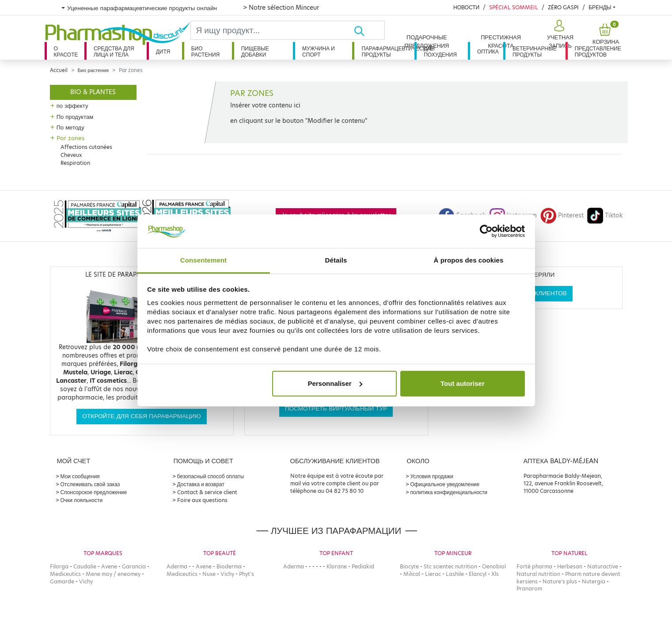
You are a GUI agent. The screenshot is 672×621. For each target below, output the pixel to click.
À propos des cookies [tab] (469, 260)
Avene (109, 566)
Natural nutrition (538, 574)
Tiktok (605, 215)
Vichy (86, 581)
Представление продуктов (598, 51)
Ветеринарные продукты (535, 51)
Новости (466, 7)
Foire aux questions (202, 500)
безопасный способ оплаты (211, 476)
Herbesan (570, 566)
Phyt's (247, 574)
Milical (412, 574)
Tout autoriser (463, 383)
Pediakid (363, 566)
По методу (70, 127)
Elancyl (478, 574)
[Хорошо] (369, 30)
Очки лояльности (82, 500)
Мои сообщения (80, 476)
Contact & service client (207, 492)
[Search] (272, 30)
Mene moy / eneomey (113, 574)
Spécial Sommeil (514, 7)
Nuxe (209, 574)
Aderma (177, 566)
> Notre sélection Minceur (281, 8)
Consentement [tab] (203, 260)
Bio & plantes (93, 92)
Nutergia (594, 581)
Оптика (488, 51)
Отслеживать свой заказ (90, 484)
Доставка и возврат (201, 484)
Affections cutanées (86, 147)
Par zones (70, 138)
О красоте (66, 51)
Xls (495, 574)
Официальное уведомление (445, 484)
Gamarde (62, 581)
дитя (163, 51)
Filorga (59, 566)
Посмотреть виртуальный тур (336, 409)
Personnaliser (335, 383)
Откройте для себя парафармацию (141, 416)
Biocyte (409, 566)
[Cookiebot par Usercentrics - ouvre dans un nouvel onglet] (486, 231)
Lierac (433, 574)
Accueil (59, 70)
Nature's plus (560, 581)
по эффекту (72, 106)
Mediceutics (65, 574)
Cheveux (71, 155)
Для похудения (440, 51)
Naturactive (603, 566)
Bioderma (229, 566)
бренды (600, 7)
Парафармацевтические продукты (388, 51)
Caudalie (85, 566)
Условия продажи (432, 476)
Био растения (206, 51)
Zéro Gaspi (563, 7)
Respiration (75, 163)
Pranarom (529, 589)
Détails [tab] (336, 260)
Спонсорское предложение (94, 492)
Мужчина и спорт (319, 51)
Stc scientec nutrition (450, 566)
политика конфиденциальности (449, 492)
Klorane (337, 566)
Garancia (134, 566)
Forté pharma (534, 566)
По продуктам (75, 117)
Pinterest (562, 215)
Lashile (455, 574)
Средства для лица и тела (114, 51)
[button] (559, 34)
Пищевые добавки (255, 51)
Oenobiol (494, 566)
